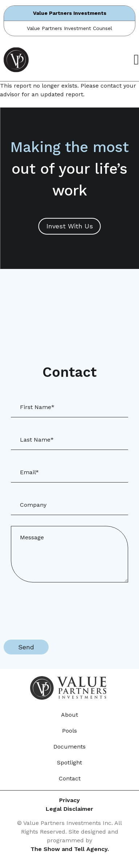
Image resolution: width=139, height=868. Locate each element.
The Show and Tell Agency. (70, 849)
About (69, 715)
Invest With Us (70, 226)
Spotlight (69, 762)
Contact (70, 778)
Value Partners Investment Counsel (69, 28)
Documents (69, 747)
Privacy (69, 800)
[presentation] (59, 607)
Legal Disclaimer (69, 809)
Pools (69, 731)
